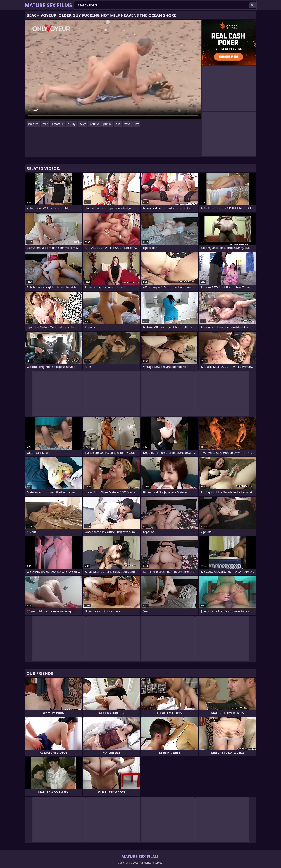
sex (136, 124)
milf (45, 124)
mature (33, 124)
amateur (58, 124)
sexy (83, 124)
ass (118, 124)
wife (127, 124)
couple (94, 124)
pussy (72, 124)
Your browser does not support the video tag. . (113, 69)
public (107, 124)
